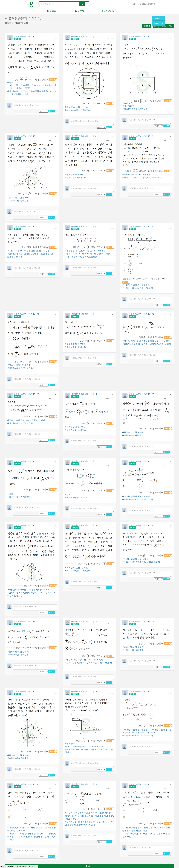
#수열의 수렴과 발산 (150, 827)
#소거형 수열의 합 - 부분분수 (136, 285)
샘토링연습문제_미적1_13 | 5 (83, 136)
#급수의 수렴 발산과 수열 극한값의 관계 (26, 420)
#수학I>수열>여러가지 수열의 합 (138, 288)
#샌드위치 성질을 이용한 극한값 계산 (146, 829)
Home (8, 23)
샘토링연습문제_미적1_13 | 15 (142, 394)
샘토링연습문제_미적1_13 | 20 (84, 525)
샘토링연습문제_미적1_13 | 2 (83, 36)
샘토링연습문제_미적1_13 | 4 (26, 136)
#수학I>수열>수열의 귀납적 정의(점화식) (141, 562)
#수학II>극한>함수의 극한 (135, 833)
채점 (171, 26)
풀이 (53, 80)
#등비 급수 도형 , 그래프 (37, 85)
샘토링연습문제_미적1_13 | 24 (142, 621)
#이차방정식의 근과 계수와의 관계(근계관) (27, 827)
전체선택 (159, 18)
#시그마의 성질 (96, 659)
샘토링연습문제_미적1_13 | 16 (27, 461)
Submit (51, 111)
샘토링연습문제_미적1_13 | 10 (27, 314)
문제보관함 (159, 23)
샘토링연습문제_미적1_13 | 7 (26, 226)
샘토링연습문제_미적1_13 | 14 (84, 394)
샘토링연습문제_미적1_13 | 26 (84, 691)
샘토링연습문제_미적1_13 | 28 (27, 784)
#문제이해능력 (43, 251)
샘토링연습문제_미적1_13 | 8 (83, 226)
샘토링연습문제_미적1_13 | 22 (27, 621)
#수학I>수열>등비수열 (18, 200)
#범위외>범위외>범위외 (19, 254)
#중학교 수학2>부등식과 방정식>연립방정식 (89, 255)
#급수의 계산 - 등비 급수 (16, 84)
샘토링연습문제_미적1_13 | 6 (141, 136)
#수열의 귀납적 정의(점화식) (136, 559)
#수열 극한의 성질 (131, 827)
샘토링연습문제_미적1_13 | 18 (142, 461)
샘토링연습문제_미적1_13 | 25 (27, 691)
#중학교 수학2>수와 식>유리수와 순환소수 (142, 177)
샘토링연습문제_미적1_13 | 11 (84, 314)
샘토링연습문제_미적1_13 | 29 (84, 784)
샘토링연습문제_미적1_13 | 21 (142, 525)
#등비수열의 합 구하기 (18, 197)
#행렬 (10, 493)
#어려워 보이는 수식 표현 (158, 341)
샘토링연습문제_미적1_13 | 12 (142, 314)
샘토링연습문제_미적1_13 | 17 (84, 461)
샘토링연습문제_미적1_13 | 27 (142, 691)
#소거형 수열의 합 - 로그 (143, 732)
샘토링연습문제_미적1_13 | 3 (141, 36)
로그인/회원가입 (147, 4)
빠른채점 (163, 26)
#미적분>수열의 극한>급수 (20, 91)
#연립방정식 (71, 250)
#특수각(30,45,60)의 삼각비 (90, 746)
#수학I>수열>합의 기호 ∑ (77, 662)
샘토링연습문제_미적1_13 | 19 (27, 525)
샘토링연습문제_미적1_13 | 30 (142, 784)
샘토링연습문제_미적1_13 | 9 (141, 226)
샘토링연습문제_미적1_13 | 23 (84, 621)
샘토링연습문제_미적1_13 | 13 (27, 394)
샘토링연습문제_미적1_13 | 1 (26, 36)
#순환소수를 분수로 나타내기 (136, 174)
